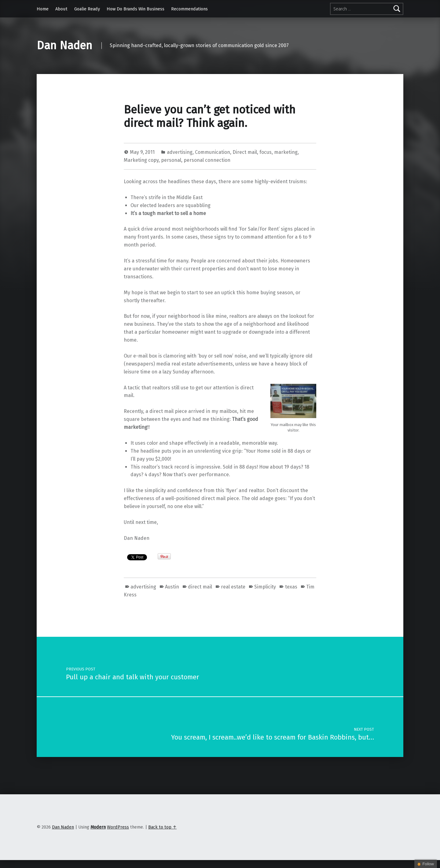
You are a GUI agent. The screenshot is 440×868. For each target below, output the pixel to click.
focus (266, 152)
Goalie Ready (87, 9)
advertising (180, 152)
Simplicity (265, 587)
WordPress (118, 827)
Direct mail (245, 152)
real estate (233, 587)
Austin (172, 587)
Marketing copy (141, 160)
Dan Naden (64, 46)
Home (43, 9)
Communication (213, 152)
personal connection (207, 160)
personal (171, 160)
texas (291, 587)
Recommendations (189, 9)
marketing (286, 152)
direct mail (200, 587)
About (61, 9)
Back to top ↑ (162, 827)
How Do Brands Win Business (136, 9)
